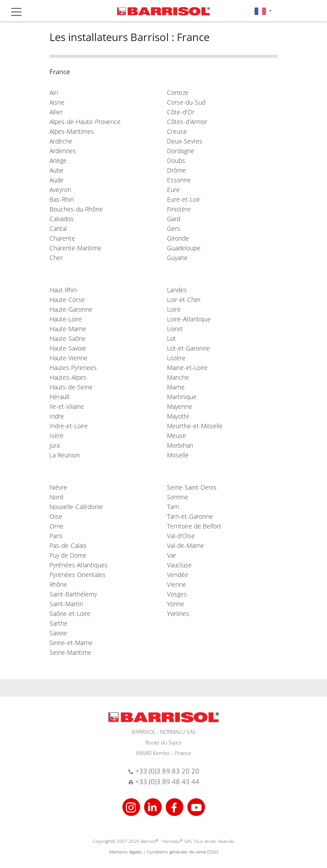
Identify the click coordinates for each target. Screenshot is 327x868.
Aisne (57, 102)
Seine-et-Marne (71, 643)
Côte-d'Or (181, 112)
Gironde (178, 238)
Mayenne (180, 406)
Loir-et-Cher (184, 300)
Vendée (178, 575)
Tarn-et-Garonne (190, 516)
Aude (57, 180)
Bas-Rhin (62, 199)
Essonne (179, 180)
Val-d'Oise (181, 536)
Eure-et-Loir (184, 199)
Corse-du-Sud (186, 102)
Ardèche (61, 141)
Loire (174, 309)
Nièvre (58, 487)
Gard (174, 219)
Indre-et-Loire (69, 426)
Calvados (62, 219)
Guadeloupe (184, 248)
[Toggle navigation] (16, 12)
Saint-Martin (66, 604)
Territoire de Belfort (194, 526)
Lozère (176, 358)
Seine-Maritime (70, 652)
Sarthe (59, 623)
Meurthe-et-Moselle (195, 426)
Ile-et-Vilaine (67, 406)
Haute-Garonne (71, 309)
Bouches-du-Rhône (76, 209)
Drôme (177, 170)
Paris (56, 536)
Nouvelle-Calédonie (76, 507)
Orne (57, 526)
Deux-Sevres (185, 141)
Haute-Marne (68, 329)
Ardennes (63, 151)
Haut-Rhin (63, 290)
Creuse (177, 131)
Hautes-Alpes (68, 377)
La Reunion (65, 455)
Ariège (58, 160)
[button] (263, 11)
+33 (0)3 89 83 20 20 (167, 771)
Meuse (177, 436)
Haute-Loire (66, 319)
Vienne (177, 584)
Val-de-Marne (186, 545)
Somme (178, 497)
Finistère (179, 209)
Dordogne (181, 151)
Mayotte (178, 416)
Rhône (58, 584)
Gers (174, 228)
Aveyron (60, 190)
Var (171, 555)
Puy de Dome (68, 555)
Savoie (58, 633)
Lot (171, 338)
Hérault (60, 397)
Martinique (182, 397)
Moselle (178, 455)
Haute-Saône (68, 338)
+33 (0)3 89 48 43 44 (167, 781)
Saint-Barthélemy (73, 594)
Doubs (176, 160)
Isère (57, 436)
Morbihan (180, 445)
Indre (57, 416)
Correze (178, 92)
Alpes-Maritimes (72, 131)
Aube (57, 170)
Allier (56, 112)
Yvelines (178, 613)
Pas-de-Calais (68, 545)
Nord (56, 497)
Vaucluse (179, 565)
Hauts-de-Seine (71, 387)
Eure (173, 190)
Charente (62, 238)
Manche (178, 377)
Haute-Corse (67, 300)
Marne (176, 387)
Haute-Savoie (68, 348)
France (60, 72)
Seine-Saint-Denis (192, 487)
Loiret (175, 329)
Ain (54, 92)
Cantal (58, 228)
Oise (56, 516)
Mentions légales (125, 852)
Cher (56, 258)
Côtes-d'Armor (187, 122)
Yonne (176, 604)
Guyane (177, 258)
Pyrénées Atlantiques (79, 565)
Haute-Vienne (68, 358)
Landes (177, 290)
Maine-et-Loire (187, 368)
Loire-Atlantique (189, 319)
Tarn (173, 507)
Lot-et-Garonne (188, 348)
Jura (55, 445)
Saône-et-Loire (70, 613)
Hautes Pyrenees (73, 368)
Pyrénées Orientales (78, 575)
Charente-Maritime (76, 248)
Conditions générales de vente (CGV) (183, 852)
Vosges (177, 594)
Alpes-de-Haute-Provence (85, 122)
